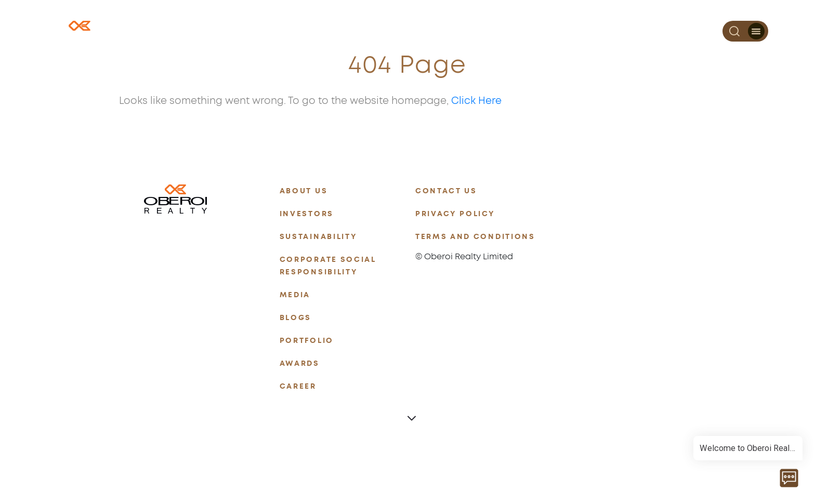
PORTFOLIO (307, 341)
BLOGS (295, 318)
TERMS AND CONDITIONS (475, 237)
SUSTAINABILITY (319, 237)
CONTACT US (446, 191)
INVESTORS (307, 214)
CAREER (298, 386)
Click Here (476, 101)
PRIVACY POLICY (455, 214)
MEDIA (295, 295)
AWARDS (300, 363)
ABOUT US (304, 191)
